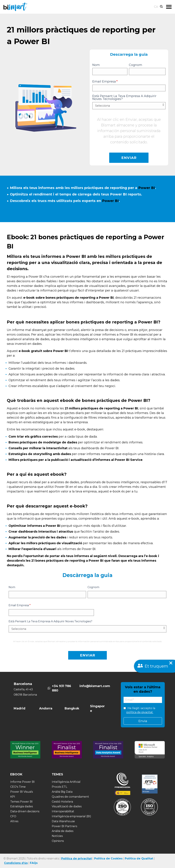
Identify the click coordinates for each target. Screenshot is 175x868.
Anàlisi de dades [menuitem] (63, 831)
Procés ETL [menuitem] (59, 787)
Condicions (12, 863)
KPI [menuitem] (13, 797)
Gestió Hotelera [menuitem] (62, 802)
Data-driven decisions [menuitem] (25, 811)
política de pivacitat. (140, 712)
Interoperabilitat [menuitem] (63, 811)
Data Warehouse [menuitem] (63, 821)
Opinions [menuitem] (58, 841)
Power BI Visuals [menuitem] (22, 792)
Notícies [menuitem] (57, 836)
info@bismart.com (95, 686)
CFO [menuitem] (13, 816)
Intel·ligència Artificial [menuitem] (66, 782)
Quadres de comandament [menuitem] (70, 797)
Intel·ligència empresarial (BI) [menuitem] (71, 816)
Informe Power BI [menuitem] (22, 782)
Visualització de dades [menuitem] (67, 806)
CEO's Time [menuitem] (18, 787)
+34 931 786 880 (62, 688)
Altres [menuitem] (14, 821)
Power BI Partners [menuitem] (64, 826)
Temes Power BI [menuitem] (21, 802)
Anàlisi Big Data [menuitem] (62, 792)
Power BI (147, 188)
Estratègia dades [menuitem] (22, 806)
